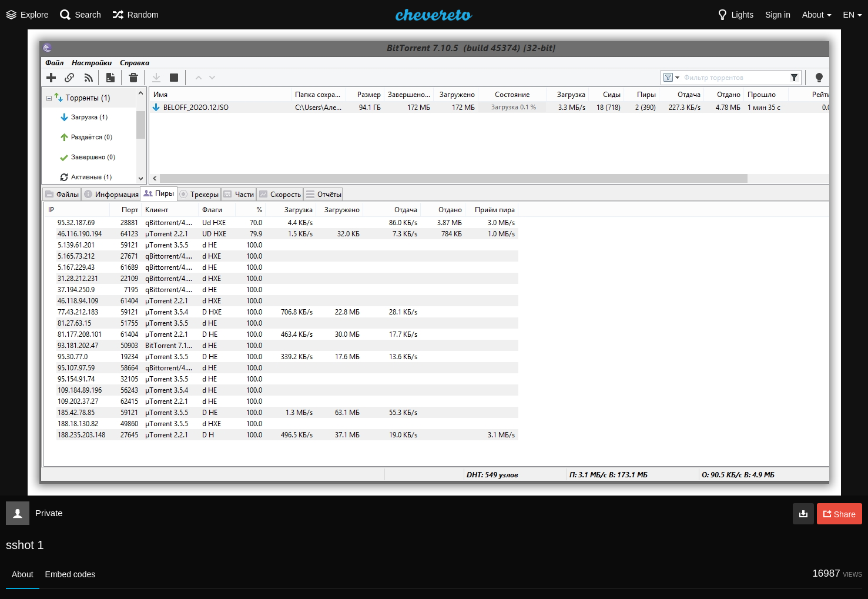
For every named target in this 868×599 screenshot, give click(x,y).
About (23, 574)
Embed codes (71, 574)
